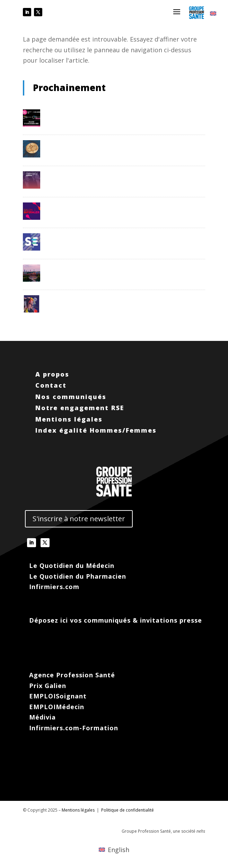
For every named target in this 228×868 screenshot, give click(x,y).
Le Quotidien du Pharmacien (78, 576)
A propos (52, 374)
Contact (51, 385)
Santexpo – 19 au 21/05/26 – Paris (89, 236)
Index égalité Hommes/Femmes (96, 430)
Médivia (42, 717)
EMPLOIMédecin (57, 707)
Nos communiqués (71, 397)
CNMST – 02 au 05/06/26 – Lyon (87, 267)
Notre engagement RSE (81, 408)
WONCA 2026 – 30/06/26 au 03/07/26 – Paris (103, 298)
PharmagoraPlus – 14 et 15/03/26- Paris (97, 174)
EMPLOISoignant (58, 696)
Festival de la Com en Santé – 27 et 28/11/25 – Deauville (117, 112)
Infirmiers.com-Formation (74, 728)
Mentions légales (69, 419)
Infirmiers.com (54, 587)
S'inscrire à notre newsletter (79, 519)
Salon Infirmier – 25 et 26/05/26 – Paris (96, 205)
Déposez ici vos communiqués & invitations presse (116, 620)
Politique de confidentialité (128, 810)
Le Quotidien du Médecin (72, 566)
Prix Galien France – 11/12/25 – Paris (93, 143)
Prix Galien (48, 686)
